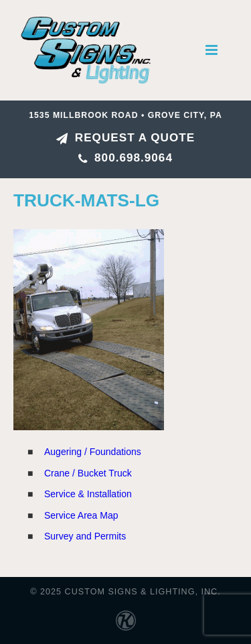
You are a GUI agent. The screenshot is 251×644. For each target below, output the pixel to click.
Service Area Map (81, 515)
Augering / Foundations (93, 452)
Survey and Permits (85, 536)
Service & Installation (88, 494)
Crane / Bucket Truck (88, 473)
